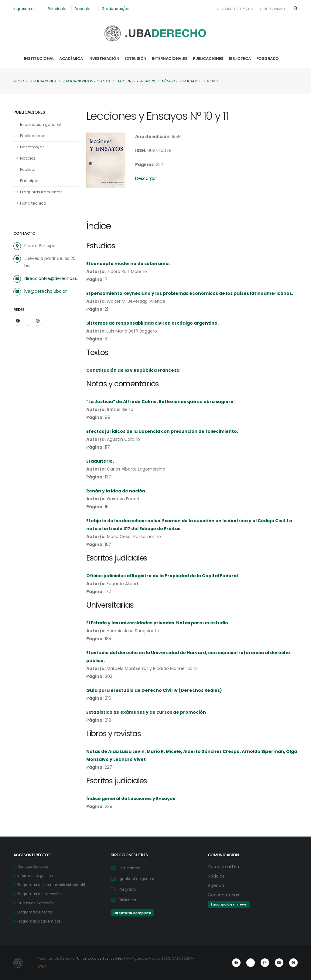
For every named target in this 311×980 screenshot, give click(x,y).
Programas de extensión (42, 894)
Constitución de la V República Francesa (133, 370)
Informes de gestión (37, 876)
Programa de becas (37, 912)
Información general (40, 124)
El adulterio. (100, 461)
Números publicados (181, 81)
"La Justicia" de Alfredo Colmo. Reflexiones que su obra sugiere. (161, 402)
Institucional (39, 59)
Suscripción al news (229, 904)
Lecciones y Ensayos (136, 81)
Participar (29, 181)
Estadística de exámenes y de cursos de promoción (146, 712)
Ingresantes (24, 9)
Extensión (135, 59)
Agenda (217, 885)
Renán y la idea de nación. (116, 491)
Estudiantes (58, 9)
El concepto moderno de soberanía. (128, 264)
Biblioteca (240, 59)
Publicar (28, 169)
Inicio (19, 81)
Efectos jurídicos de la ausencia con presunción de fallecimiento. (162, 431)
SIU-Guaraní (272, 9)
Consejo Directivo (35, 866)
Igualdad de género (139, 879)
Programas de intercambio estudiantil (55, 885)
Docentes (83, 9)
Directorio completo (132, 913)
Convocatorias (225, 895)
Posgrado (268, 59)
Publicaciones (208, 59)
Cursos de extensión (38, 903)
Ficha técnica (33, 203)
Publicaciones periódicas (86, 81)
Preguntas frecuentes (41, 192)
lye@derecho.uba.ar (46, 291)
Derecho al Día (224, 866)
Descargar (146, 178)
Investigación (104, 59)
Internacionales (170, 59)
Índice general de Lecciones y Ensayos (131, 799)
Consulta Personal (236, 9)
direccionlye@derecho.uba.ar (52, 278)
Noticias (28, 158)
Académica (71, 59)
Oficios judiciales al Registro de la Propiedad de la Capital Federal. (163, 576)
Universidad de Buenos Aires (102, 958)
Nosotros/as (32, 147)
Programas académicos (42, 921)
